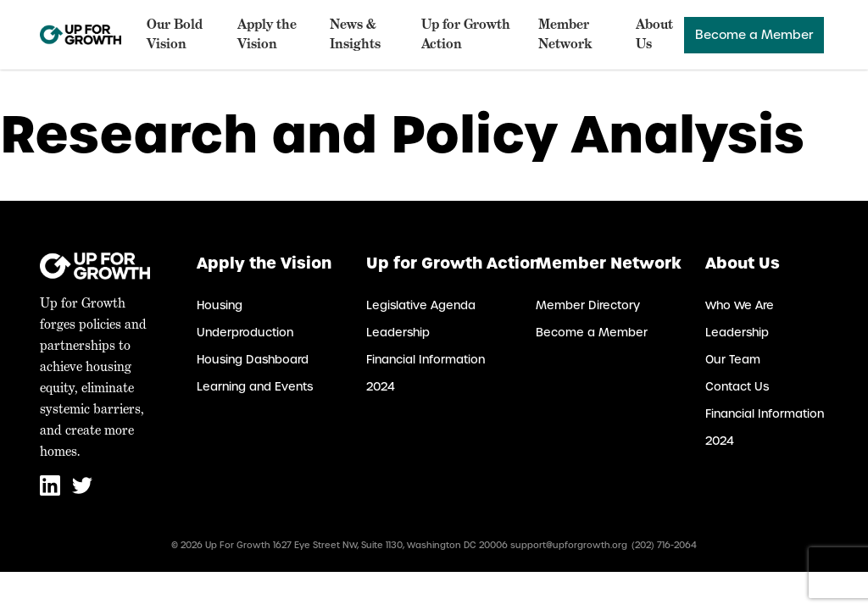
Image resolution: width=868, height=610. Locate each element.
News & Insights (355, 34)
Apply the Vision (267, 34)
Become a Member (754, 35)
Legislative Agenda (421, 305)
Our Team (733, 360)
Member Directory (588, 305)
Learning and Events (255, 387)
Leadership (398, 333)
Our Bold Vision (175, 34)
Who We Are (740, 305)
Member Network (565, 34)
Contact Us (737, 387)
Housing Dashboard (253, 360)
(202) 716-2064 (664, 545)
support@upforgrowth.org (569, 545)
